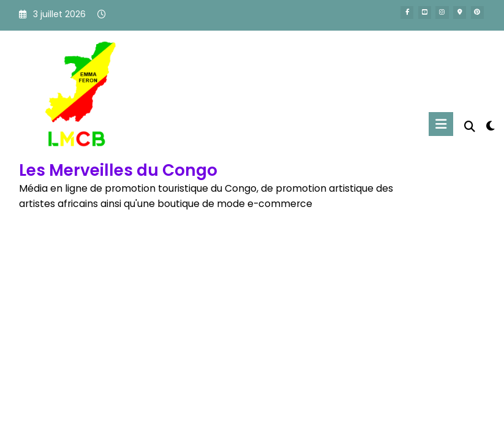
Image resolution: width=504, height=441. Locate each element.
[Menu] (441, 124)
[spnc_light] (490, 126)
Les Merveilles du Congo (118, 170)
